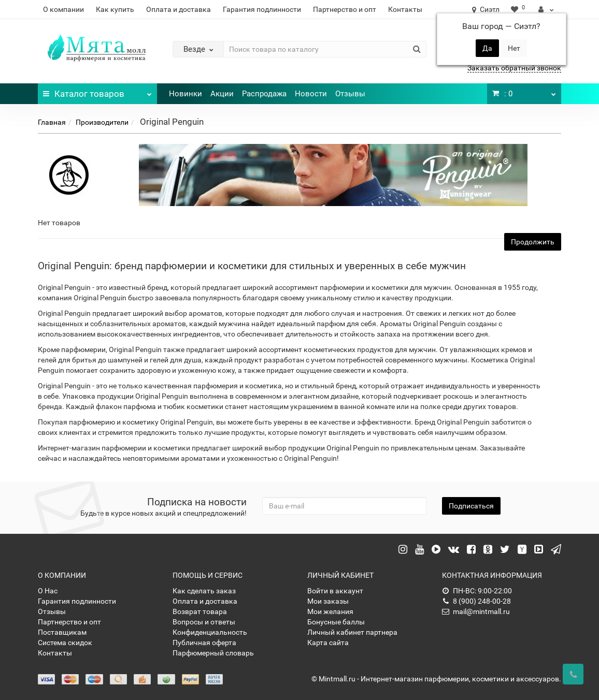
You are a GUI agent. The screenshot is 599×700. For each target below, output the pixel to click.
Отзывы (350, 94)
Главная (52, 122)
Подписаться (471, 506)
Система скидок (65, 643)
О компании (63, 9)
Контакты (405, 9)
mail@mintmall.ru (476, 611)
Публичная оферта (204, 643)
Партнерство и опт (345, 9)
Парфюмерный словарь (213, 653)
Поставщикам (62, 632)
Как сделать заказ (204, 591)
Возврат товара (200, 611)
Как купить (115, 9)
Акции (222, 94)
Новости (311, 94)
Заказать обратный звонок (514, 68)
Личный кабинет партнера (352, 632)
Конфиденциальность (210, 632)
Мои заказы (328, 601)
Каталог (97, 91)
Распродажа (264, 94)
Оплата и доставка (179, 9)
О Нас (48, 591)
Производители (102, 122)
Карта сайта (328, 643)
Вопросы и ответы (204, 622)
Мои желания (330, 611)
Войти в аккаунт (335, 591)
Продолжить (533, 242)
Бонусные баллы (336, 622)
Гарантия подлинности (262, 9)
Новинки (186, 94)
